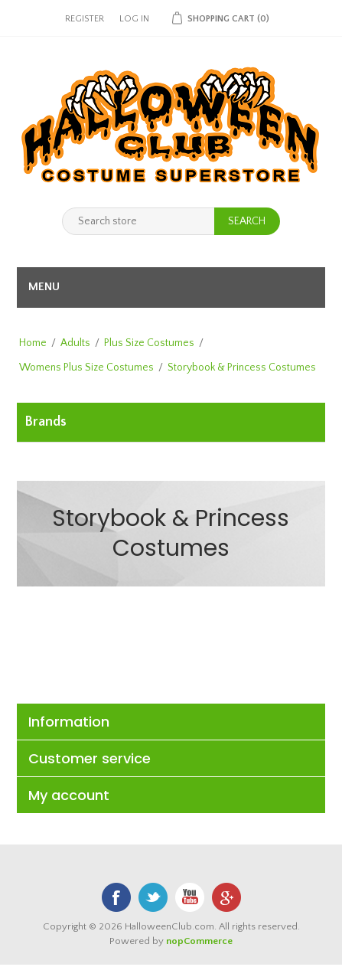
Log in (134, 19)
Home (33, 343)
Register (85, 19)
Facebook (116, 897)
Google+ (226, 897)
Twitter (153, 897)
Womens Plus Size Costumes (86, 367)
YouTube (190, 897)
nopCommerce (199, 941)
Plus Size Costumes (149, 343)
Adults (75, 343)
